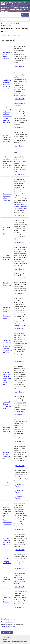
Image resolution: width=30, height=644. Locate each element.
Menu (24, 15)
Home (3, 24)
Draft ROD (17, 24)
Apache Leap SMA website (9, 626)
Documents (9, 24)
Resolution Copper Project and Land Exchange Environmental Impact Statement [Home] (14, 10)
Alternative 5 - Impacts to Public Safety (7, 430)
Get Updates (7, 637)
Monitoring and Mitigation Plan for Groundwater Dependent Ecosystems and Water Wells (7, 347)
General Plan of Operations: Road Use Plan (7, 561)
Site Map (6, 640)
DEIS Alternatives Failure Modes (7, 283)
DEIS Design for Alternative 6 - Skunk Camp (7, 257)
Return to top (7, 633)
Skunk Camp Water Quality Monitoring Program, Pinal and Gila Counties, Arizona (7, 378)
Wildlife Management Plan (6, 579)
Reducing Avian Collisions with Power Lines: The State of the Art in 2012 (7, 84)
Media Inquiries (10, 622)
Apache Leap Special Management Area (15, 642)
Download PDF (20, 66)
